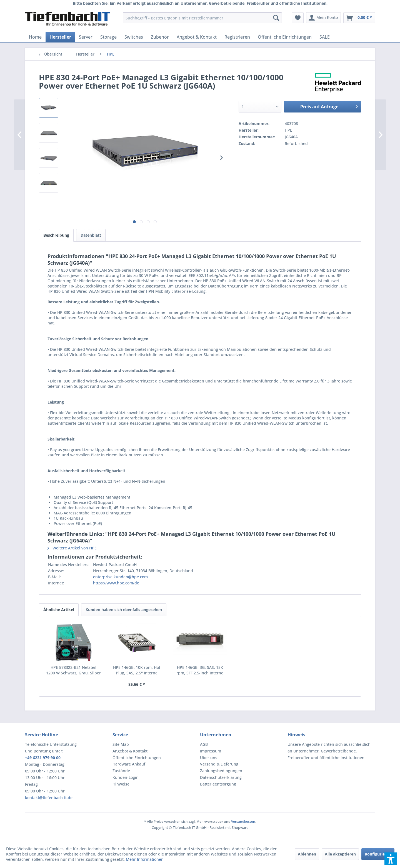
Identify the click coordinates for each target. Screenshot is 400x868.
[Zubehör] (160, 37)
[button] (391, 859)
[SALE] (325, 37)
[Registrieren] (237, 37)
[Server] (86, 37)
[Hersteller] (60, 37)
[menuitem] (202, 18)
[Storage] (108, 37)
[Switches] (134, 37)
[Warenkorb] (359, 18)
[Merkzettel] (298, 18)
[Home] (35, 37)
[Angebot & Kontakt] (197, 37)
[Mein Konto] (323, 18)
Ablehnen (307, 854)
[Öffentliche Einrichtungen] (285, 37)
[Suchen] (276, 18)
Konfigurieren (378, 854)
